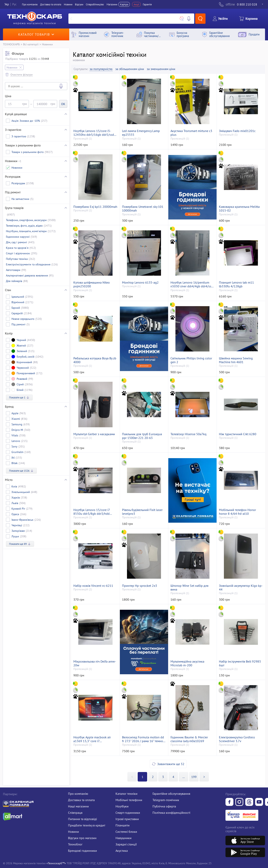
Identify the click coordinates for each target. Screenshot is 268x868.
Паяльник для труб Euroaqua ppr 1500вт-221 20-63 (142, 436)
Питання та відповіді (82, 819)
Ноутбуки (122, 806)
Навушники (124, 838)
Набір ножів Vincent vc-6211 (93, 586)
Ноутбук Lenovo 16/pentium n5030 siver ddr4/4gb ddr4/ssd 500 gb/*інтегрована (192, 284)
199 (194, 777)
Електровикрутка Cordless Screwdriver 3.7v (237, 739)
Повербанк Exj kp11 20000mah (95, 207)
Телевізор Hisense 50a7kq (188, 434)
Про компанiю (30, 4)
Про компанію (78, 794)
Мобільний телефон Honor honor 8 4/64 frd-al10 (237, 512)
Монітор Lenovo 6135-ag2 (140, 283)
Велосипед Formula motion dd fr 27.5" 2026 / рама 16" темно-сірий (143, 739)
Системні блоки (126, 832)
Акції (136, 4)
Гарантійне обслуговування (171, 794)
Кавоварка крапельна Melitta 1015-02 (239, 209)
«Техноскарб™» (56, 863)
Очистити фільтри (22, 75)
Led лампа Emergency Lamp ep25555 (141, 133)
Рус (14, 4)
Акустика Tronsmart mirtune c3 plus (191, 133)
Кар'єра (124, 4)
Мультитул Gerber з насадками (94, 434)
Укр (7, 4)
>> (184, 777)
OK (63, 104)
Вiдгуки (79, 4)
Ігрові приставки (127, 819)
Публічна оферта (164, 806)
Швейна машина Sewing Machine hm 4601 (236, 360)
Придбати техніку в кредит (87, 825)
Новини (68, 4)
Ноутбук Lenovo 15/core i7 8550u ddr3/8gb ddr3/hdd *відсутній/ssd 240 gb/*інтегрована (92, 512)
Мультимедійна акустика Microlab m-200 (187, 663)
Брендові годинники (82, 851)
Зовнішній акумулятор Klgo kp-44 (241, 588)
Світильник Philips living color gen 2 (191, 360)
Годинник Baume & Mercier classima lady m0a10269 (189, 739)
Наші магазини (78, 806)
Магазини (112, 4)
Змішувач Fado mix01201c (237, 131)
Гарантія (147, 4)
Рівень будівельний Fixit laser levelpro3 (142, 512)
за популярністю (101, 69)
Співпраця (75, 813)
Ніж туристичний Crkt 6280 (238, 434)
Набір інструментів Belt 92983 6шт (240, 663)
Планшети (123, 825)
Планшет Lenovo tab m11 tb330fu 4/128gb (236, 284)
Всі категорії (31, 44)
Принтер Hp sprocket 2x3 (140, 586)
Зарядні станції (126, 844)
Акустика (122, 851)
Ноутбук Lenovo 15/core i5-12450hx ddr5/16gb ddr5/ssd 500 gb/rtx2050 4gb (94, 133)
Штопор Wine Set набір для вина (189, 588)
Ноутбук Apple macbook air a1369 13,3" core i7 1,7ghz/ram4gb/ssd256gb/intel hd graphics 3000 (95, 739)
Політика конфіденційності (171, 813)
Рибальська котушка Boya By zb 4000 (95, 360)
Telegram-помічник (166, 800)
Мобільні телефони (129, 800)
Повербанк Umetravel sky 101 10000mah (143, 209)
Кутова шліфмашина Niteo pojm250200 (92, 284)
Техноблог (75, 844)
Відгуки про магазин (82, 838)
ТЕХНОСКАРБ (11, 44)
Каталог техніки (126, 794)
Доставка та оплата (51, 4)
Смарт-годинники (128, 813)
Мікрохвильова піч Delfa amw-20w (95, 663)
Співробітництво (95, 4)
